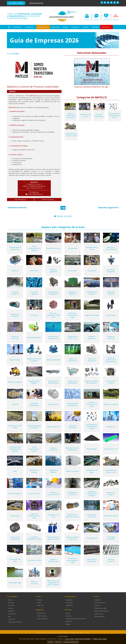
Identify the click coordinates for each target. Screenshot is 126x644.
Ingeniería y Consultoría (73, 427)
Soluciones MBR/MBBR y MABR (34, 538)
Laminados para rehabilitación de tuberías (15, 449)
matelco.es (35, 192)
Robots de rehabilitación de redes (34, 516)
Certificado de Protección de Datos (80, 633)
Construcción (92, 271)
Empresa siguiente (109, 207)
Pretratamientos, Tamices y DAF (71, 135)
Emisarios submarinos (92, 337)
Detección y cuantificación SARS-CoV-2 (53, 315)
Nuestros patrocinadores (101, 611)
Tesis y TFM (11, 619)
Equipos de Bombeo (53, 360)
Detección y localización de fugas (73, 315)
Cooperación (69, 605)
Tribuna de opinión (42, 619)
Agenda (66, 27)
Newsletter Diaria (100, 617)
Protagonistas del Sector (15, 622)
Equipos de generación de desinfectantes (111, 360)
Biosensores (34, 271)
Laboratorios (111, 427)
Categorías (30, 27)
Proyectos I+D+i (34, 494)
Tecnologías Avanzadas (111, 538)
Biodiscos (15, 271)
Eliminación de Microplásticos (53, 337)
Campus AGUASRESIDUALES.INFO (76, 619)
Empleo (86, 27)
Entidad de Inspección (111, 337)
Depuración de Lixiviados (92, 293)
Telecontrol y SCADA (34, 560)
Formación (76, 27)
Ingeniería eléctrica (53, 427)
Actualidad (11, 603)
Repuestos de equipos (111, 494)
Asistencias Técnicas (53, 248)
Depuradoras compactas (15, 315)
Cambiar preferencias (71, 642)
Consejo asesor (41, 613)
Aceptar (50, 642)
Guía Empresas (43, 27)
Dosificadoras (111, 315)
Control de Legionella (34, 293)
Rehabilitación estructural (73, 494)
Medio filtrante (92, 449)
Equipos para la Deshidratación (53, 382)
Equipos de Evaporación (92, 360)
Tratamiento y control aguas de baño (73, 560)
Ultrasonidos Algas (15, 583)
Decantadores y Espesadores (53, 293)
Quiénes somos (99, 614)
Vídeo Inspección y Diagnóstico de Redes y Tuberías (53, 583)
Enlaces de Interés (100, 603)
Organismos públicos (53, 471)
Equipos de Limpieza (15, 382)
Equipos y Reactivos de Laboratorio (92, 382)
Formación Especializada (99, 115)
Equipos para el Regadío (34, 382)
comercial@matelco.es (35, 194)
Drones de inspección (15, 337)
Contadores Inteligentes (111, 271)
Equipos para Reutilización (73, 382)
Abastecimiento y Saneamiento (15, 248)
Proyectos (40, 600)
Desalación (34, 315)
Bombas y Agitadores (53, 271)
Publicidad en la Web (101, 608)
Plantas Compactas (73, 471)
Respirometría (15, 516)
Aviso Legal (69, 639)
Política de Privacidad (82, 639)
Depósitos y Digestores (73, 293)
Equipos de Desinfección (73, 360)
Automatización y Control (85, 115)
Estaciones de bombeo (111, 382)
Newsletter (106, 27)
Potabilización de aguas (92, 471)
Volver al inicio (63, 216)
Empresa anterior (17, 207)
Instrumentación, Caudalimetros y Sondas (114, 115)
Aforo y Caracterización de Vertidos (71, 115)
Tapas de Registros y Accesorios (73, 538)
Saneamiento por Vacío (53, 516)
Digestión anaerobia (92, 315)
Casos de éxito (12, 614)
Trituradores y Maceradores (92, 560)
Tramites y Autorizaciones (53, 560)
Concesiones (73, 271)
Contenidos (18, 27)
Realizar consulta (42, 616)
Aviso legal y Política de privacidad (46, 633)
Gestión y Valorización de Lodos (92, 404)
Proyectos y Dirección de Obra (53, 494)
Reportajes (11, 611)
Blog (9, 617)
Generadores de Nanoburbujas (73, 404)
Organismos (69, 600)
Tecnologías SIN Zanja (15, 560)
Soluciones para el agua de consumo (53, 538)
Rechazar (58, 642)
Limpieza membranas (53, 449)
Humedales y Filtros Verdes (15, 427)
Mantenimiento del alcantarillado (73, 449)
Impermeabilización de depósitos (34, 427)
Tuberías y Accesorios (111, 560)
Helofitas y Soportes (111, 404)
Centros (39, 603)
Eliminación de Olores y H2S (73, 337)
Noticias (10, 600)
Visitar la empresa (48, 199)
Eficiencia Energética (34, 337)
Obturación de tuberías (34, 471)
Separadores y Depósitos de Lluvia (73, 516)
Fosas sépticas (53, 404)
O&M (15, 471)
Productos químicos (15, 494)
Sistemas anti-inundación (92, 516)
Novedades (56, 27)
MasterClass (69, 622)
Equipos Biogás (15, 360)
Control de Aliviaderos (15, 293)
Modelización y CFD (111, 449)
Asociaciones (73, 248)
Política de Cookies (63, 633)
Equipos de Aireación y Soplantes (34, 360)
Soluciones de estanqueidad (15, 538)
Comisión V (98, 605)
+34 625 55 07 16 (36, 188)
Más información (21, 199)
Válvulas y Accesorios (34, 583)
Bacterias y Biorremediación (111, 248)
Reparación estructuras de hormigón (92, 494)
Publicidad (95, 27)
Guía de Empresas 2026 (44, 40)
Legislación (98, 600)
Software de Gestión (111, 516)
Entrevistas (11, 605)
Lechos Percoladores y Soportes (34, 449)
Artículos (11, 608)
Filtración (15, 404)
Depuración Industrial (111, 293)
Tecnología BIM (92, 538)
